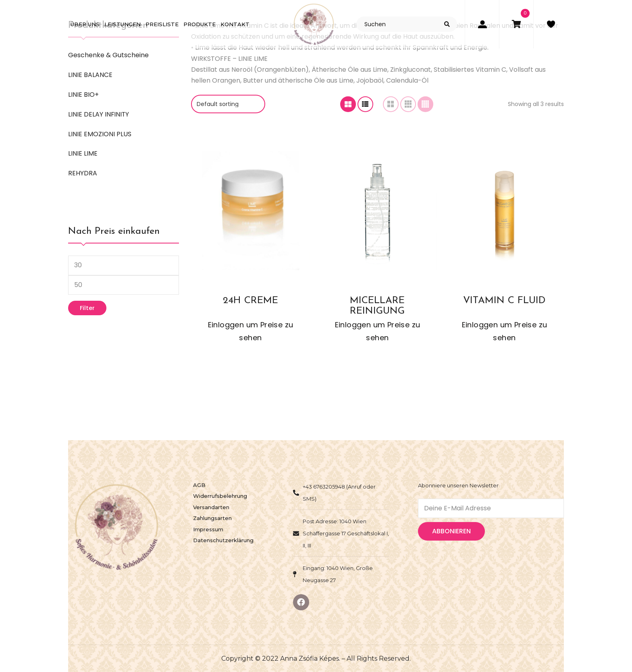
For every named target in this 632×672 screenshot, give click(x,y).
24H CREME (251, 301)
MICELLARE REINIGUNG (377, 305)
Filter (87, 308)
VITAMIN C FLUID (504, 301)
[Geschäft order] (228, 104)
